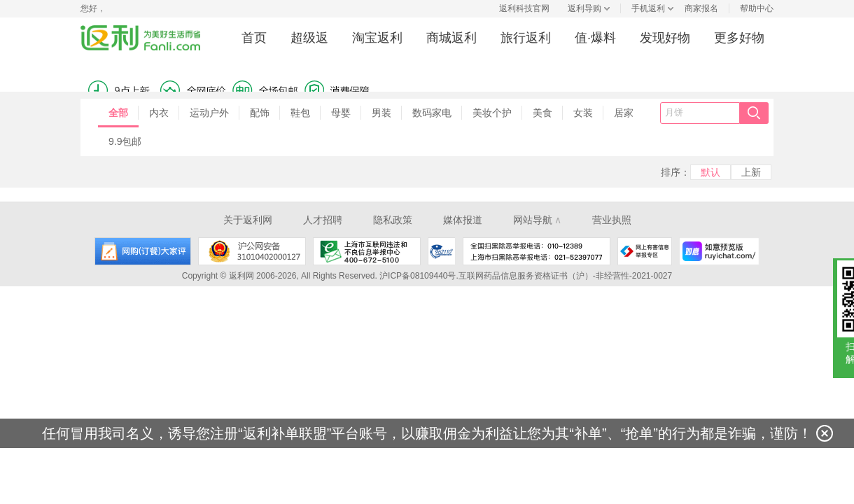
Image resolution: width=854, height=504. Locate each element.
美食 (542, 113)
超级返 (309, 38)
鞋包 (300, 113)
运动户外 (209, 113)
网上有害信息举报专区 (645, 251)
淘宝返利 (377, 38)
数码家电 (432, 113)
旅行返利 (526, 38)
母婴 (341, 113)
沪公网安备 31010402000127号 (252, 251)
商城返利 (451, 38)
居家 (624, 113)
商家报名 (701, 8)
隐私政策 (393, 220)
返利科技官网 (524, 8)
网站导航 (537, 220)
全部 (118, 113)
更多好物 (739, 38)
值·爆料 (595, 38)
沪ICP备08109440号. (419, 276)
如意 (719, 251)
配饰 (260, 113)
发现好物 (665, 38)
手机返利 (648, 8)
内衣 (159, 113)
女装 (583, 113)
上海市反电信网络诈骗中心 (442, 251)
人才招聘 (323, 220)
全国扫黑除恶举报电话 (537, 251)
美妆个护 (492, 113)
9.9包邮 (125, 141)
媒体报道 (463, 220)
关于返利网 (248, 220)
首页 (254, 38)
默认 (710, 172)
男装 (381, 113)
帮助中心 (757, 8)
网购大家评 (143, 251)
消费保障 (185, 79)
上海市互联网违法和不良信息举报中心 (367, 251)
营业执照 (612, 220)
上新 (751, 172)
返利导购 (584, 8)
